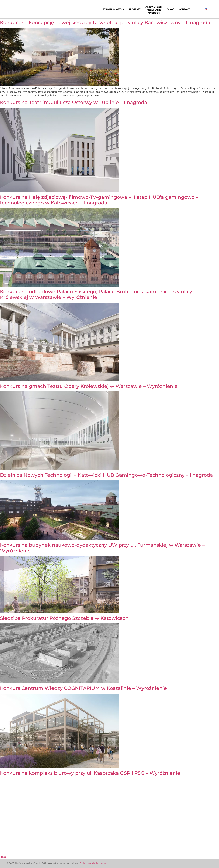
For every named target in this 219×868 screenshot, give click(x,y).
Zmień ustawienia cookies (93, 863)
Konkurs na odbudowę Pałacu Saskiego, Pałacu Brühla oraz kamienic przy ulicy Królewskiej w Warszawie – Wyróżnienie (96, 294)
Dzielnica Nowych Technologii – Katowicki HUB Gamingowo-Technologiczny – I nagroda (106, 475)
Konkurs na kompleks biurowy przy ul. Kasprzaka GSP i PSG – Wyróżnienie (90, 773)
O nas (171, 9)
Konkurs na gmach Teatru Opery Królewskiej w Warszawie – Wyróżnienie (89, 386)
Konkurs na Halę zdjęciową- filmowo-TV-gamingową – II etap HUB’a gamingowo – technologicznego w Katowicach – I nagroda (99, 200)
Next (4, 857)
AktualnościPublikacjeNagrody (154, 10)
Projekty (135, 9)
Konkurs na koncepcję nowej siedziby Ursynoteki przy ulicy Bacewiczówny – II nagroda (105, 22)
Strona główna (113, 9)
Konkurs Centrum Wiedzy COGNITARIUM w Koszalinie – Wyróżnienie (83, 688)
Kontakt (184, 9)
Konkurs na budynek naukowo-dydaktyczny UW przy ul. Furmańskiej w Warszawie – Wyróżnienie (102, 548)
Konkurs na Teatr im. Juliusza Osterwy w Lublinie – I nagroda (74, 102)
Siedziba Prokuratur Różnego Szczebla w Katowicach (64, 618)
